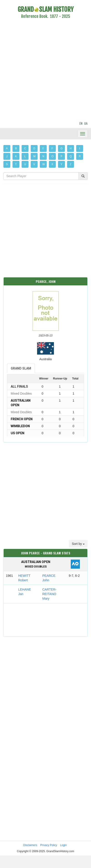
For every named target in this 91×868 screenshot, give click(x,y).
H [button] (71, 148)
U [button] (25, 164)
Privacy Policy (49, 845)
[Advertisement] (43, 71)
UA (86, 123)
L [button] (25, 156)
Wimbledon (20, 426)
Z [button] (70, 164)
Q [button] (71, 156)
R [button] (80, 156)
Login (63, 845)
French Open (22, 419)
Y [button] (61, 164)
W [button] (44, 164)
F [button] (52, 148)
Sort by (78, 544)
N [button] (43, 156)
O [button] (52, 156)
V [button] (34, 164)
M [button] (34, 156)
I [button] (80, 148)
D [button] (34, 148)
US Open (18, 433)
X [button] (52, 164)
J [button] (7, 156)
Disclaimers (30, 845)
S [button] (7, 164)
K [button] (16, 156)
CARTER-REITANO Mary (49, 594)
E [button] (43, 148)
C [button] (25, 148)
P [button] (61, 156)
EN (81, 123)
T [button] (16, 164)
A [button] (7, 148)
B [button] (16, 148)
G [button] (62, 148)
